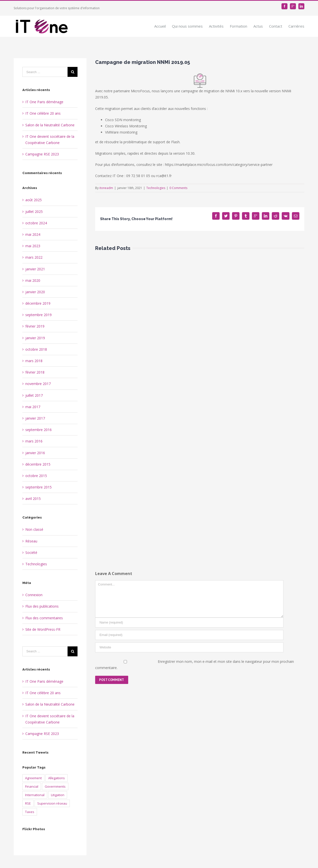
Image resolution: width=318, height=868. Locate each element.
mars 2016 (34, 441)
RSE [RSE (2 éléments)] (28, 803)
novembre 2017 (38, 384)
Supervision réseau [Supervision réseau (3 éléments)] (52, 803)
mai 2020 (33, 280)
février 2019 (35, 326)
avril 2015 (33, 499)
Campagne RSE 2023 (42, 154)
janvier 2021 (35, 269)
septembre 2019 (39, 315)
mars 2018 (34, 361)
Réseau (31, 541)
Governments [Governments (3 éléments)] (55, 786)
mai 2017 (33, 407)
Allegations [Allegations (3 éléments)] (57, 778)
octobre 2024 (36, 223)
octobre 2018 (36, 349)
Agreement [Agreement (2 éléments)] (33, 778)
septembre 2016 (39, 430)
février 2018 (35, 372)
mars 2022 (34, 257)
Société (31, 553)
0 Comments (178, 188)
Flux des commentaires (44, 618)
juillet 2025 (34, 212)
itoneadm (106, 188)
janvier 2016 (35, 453)
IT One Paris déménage (44, 102)
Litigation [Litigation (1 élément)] (58, 795)
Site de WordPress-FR (43, 629)
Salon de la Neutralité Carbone (50, 125)
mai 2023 (33, 246)
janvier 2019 (35, 338)
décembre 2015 (38, 464)
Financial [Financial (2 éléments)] (32, 786)
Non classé (34, 529)
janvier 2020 (35, 292)
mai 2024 (33, 234)
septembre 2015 (39, 487)
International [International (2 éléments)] (35, 795)
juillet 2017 (34, 395)
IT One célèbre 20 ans (43, 113)
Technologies (156, 188)
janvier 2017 (35, 418)
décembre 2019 (38, 303)
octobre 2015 (36, 476)
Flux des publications (42, 606)
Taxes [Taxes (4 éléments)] (30, 812)
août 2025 (34, 200)
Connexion (34, 595)
